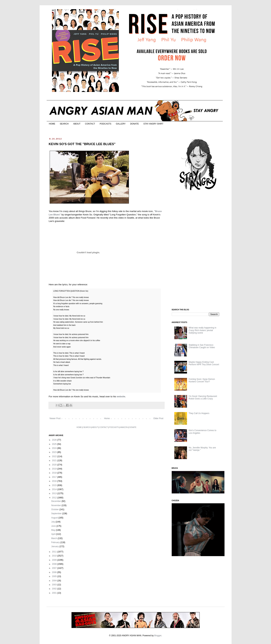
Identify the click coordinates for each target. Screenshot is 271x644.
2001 (55, 593)
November (56, 505)
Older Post (158, 418)
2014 (55, 489)
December (56, 501)
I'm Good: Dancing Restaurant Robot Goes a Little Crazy (203, 397)
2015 (55, 485)
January (55, 546)
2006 (55, 572)
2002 (55, 589)
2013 (55, 493)
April (54, 534)
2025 (55, 444)
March (54, 538)
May (54, 530)
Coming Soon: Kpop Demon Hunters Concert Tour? (202, 380)
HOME (52, 124)
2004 (55, 581)
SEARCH (64, 124)
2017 (55, 477)
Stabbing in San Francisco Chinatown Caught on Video (202, 346)
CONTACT (90, 124)
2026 (55, 440)
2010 (55, 556)
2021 (55, 461)
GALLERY (121, 124)
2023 (55, 452)
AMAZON (124, 427)
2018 (55, 473)
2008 (55, 564)
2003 (55, 585)
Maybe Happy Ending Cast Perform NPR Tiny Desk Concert (204, 363)
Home (107, 418)
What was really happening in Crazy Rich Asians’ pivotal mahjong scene (202, 330)
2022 (55, 456)
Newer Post (55, 418)
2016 (55, 481)
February (56, 542)
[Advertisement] (198, 250)
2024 (55, 448)
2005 (55, 576)
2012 (55, 498)
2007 (55, 568)
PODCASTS (105, 124)
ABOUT (77, 124)
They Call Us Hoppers (199, 413)
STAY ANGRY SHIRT (153, 124)
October (55, 509)
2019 (55, 469)
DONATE (134, 124)
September (57, 514)
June (54, 526)
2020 (55, 465)
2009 (55, 560)
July (53, 522)
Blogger (158, 636)
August (55, 518)
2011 (55, 552)
